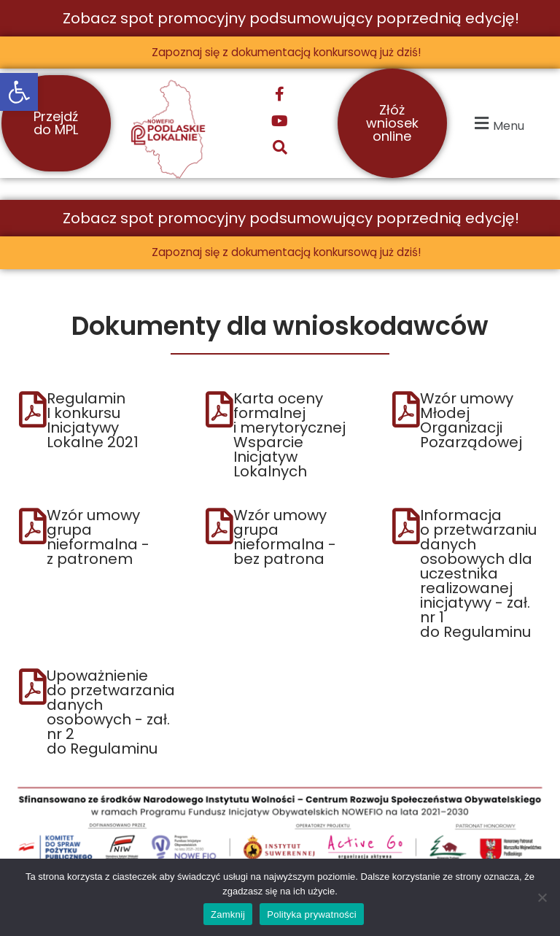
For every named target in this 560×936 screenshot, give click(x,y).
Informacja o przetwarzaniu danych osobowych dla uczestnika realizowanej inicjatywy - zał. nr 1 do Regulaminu (478, 575)
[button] (19, 92)
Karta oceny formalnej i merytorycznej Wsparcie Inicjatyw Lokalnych (289, 436)
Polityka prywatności (312, 914)
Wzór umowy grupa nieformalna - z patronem (98, 538)
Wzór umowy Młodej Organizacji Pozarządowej (471, 422)
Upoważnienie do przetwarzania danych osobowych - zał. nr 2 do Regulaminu (111, 713)
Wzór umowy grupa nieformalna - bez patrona (285, 538)
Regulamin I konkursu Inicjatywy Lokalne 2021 (93, 422)
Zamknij (228, 914)
